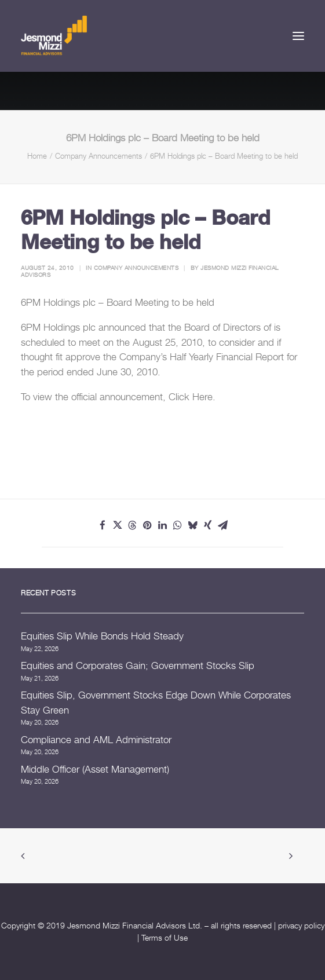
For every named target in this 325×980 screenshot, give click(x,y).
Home (37, 156)
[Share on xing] (208, 525)
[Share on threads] (133, 525)
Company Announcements (98, 156)
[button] (298, 36)
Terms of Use (165, 937)
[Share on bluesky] (193, 525)
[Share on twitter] (118, 525)
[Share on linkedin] (163, 525)
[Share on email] (223, 525)
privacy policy (301, 925)
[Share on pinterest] (148, 525)
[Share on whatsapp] (178, 525)
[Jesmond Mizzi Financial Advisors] (54, 36)
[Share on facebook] (103, 525)
